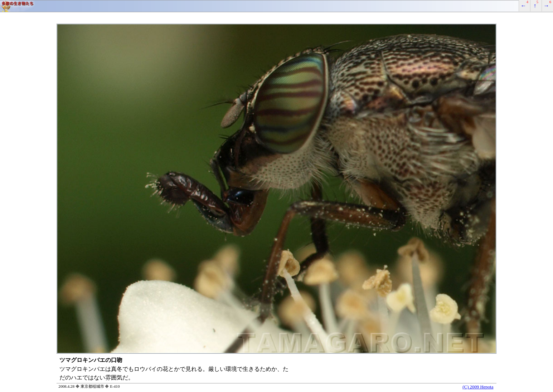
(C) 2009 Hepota (478, 387)
